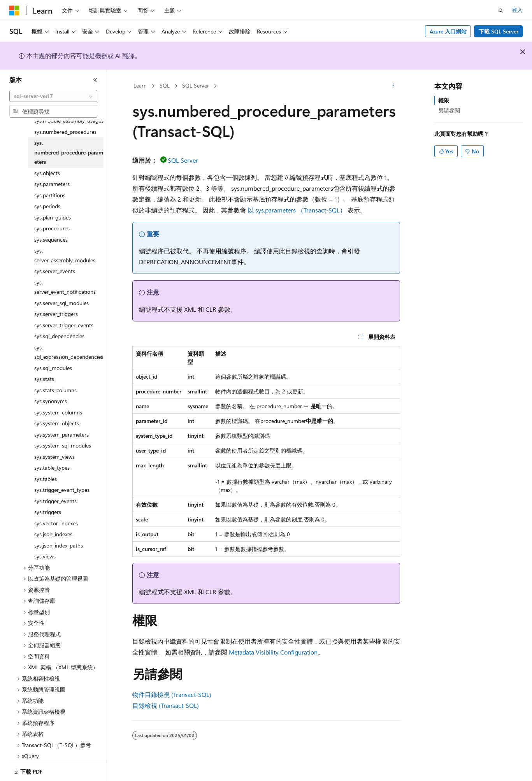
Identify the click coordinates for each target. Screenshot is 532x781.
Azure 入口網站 (448, 31)
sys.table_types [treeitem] (52, 458)
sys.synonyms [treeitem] (51, 391)
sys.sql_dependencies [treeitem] (59, 326)
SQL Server (196, 85)
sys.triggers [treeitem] (48, 502)
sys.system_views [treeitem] (54, 447)
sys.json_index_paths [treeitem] (59, 536)
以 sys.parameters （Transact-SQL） (297, 210)
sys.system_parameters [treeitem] (61, 425)
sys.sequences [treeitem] (51, 230)
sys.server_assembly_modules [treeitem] (65, 246)
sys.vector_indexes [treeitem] (56, 513)
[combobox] (53, 96)
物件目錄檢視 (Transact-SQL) (172, 694)
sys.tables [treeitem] (46, 469)
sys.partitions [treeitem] (50, 185)
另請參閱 (449, 110)
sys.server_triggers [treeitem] (56, 304)
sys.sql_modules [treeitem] (53, 358)
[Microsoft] (14, 11)
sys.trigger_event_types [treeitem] (62, 480)
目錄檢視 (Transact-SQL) (166, 705)
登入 (517, 10)
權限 (444, 100)
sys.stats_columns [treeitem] (55, 380)
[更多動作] (393, 86)
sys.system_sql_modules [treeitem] (63, 436)
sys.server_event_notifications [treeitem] (65, 277)
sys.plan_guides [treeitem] (53, 208)
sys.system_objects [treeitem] (57, 413)
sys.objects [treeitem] (47, 163)
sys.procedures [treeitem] (52, 219)
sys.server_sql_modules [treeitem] (61, 293)
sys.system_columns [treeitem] (58, 403)
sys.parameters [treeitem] (52, 174)
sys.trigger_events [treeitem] (55, 491)
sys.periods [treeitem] (47, 196)
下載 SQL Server (499, 31)
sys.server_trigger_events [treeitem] (64, 315)
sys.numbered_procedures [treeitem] (65, 122)
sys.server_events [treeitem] (55, 261)
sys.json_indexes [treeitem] (53, 524)
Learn (140, 85)
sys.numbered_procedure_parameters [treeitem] (69, 142)
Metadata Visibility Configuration (273, 652)
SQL (165, 85)
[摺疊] (95, 80)
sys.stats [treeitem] (44, 369)
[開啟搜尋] (501, 11)
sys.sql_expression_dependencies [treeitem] (69, 342)
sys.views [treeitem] (45, 547)
